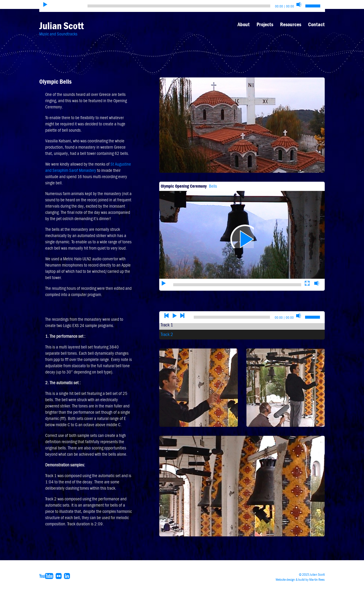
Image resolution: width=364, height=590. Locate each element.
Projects (265, 24)
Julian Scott (61, 26)
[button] (242, 227)
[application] (242, 227)
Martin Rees (317, 580)
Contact (316, 24)
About (244, 24)
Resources (291, 24)
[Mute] (299, 4)
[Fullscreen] (307, 265)
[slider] (179, 6)
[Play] (45, 4)
